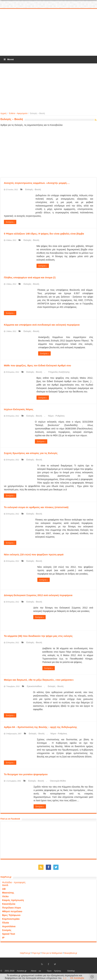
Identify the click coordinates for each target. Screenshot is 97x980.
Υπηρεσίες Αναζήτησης (59, 372)
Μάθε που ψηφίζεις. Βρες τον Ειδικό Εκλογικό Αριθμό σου (37, 365)
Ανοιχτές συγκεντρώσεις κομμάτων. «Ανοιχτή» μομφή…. (37, 183)
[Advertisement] (49, 32)
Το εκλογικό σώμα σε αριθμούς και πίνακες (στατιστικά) (36, 507)
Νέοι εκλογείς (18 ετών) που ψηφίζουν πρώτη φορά (34, 554)
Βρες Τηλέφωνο (11, 915)
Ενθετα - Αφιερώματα (18, 113)
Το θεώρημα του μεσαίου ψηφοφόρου (26, 774)
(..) (65, 978)
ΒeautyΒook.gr (71, 953)
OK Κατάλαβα (77, 978)
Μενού (8, 59)
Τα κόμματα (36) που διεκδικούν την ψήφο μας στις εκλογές (38, 636)
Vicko (5, 896)
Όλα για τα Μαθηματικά (52, 953)
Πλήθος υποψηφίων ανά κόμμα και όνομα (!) (30, 277)
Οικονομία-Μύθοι (58, 781)
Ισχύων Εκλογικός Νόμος (19, 409)
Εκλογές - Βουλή (33, 189)
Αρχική (3, 113)
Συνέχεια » (10, 222)
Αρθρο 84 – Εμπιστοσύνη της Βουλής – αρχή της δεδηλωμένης (41, 727)
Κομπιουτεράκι (11, 919)
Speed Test (9, 934)
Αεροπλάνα (9, 926)
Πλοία (6, 923)
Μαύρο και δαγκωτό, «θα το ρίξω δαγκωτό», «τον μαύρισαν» (39, 680)
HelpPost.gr (25, 953)
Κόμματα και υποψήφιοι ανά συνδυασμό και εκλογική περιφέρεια (42, 325)
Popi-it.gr (36, 953)
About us (36, 971)
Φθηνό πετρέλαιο (12, 911)
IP (3, 938)
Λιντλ (5, 885)
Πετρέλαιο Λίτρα (11, 908)
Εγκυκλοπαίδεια (34, 686)
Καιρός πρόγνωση (13, 900)
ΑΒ (4, 889)
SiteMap (71, 971)
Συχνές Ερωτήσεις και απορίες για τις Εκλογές (31, 453)
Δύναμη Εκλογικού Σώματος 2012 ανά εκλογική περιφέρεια (38, 595)
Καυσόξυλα (9, 904)
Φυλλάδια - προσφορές (14, 882)
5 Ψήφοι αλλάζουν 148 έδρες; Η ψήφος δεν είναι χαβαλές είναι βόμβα (44, 234)
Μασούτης (8, 893)
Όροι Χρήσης (54, 971)
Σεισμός (7, 930)
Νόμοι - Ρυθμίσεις (56, 416)
